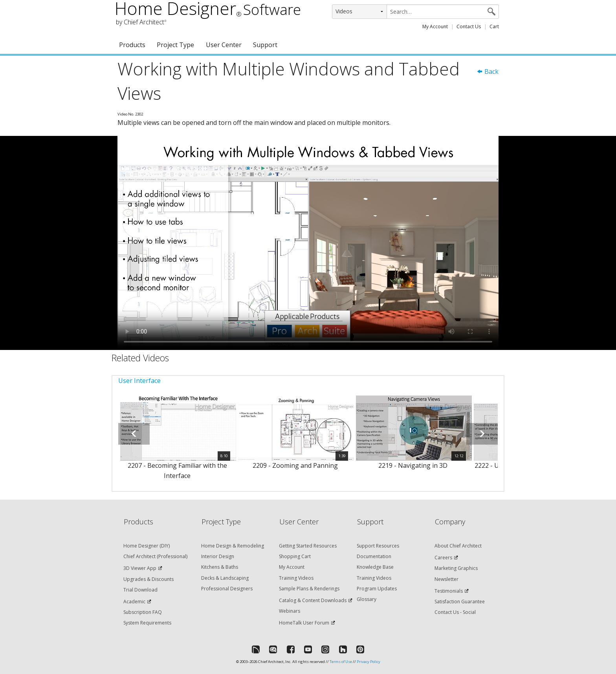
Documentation (374, 556)
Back (488, 71)
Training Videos (296, 578)
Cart (494, 27)
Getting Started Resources (308, 546)
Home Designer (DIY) (147, 546)
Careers (443, 558)
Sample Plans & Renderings (309, 589)
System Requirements (147, 623)
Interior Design (218, 556)
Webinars (290, 611)
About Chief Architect (458, 546)
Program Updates (377, 589)
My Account (435, 27)
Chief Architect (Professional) (155, 556)
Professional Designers (227, 589)
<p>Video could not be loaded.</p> (308, 243)
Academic (134, 602)
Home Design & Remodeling (233, 546)
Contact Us (469, 27)
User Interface (139, 381)
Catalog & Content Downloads (313, 600)
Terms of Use (341, 662)
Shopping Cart (295, 556)
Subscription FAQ (143, 612)
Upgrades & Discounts (148, 579)
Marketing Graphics (456, 568)
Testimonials (449, 591)
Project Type (175, 45)
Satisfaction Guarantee (460, 602)
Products (132, 45)
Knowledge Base (375, 567)
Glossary (367, 599)
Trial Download (140, 590)
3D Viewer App (140, 568)
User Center (224, 45)
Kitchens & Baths (220, 567)
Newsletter (446, 579)
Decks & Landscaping (225, 578)
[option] (177, 442)
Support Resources (378, 546)
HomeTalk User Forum (304, 623)
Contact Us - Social (455, 612)
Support (265, 45)
